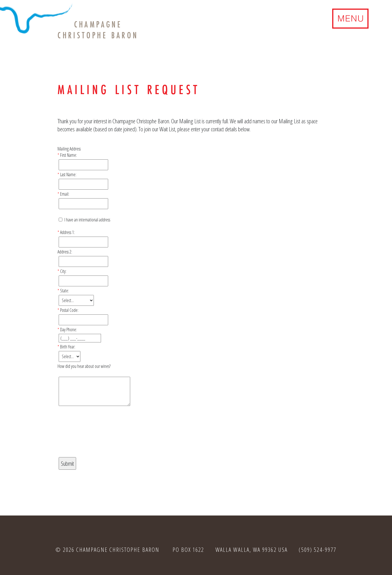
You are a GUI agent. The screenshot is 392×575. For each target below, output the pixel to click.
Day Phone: (69, 330)
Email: (65, 194)
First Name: (69, 155)
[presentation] (101, 436)
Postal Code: (69, 310)
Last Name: (68, 175)
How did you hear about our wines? (84, 366)
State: (65, 291)
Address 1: (67, 232)
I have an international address (87, 220)
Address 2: (65, 252)
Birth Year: (68, 347)
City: (63, 271)
